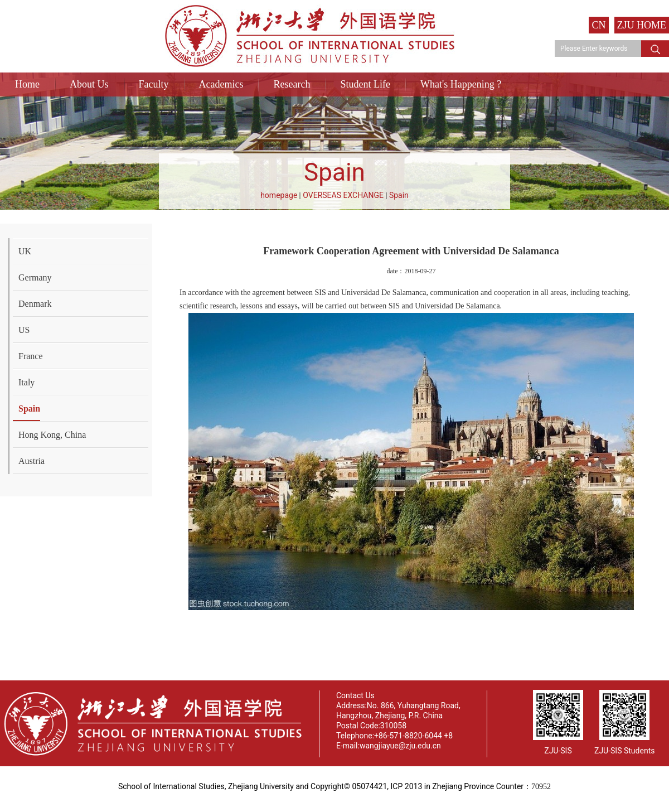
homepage (279, 195)
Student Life (365, 84)
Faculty (154, 84)
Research (292, 84)
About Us (89, 84)
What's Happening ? (461, 84)
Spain (399, 195)
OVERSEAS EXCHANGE (343, 195)
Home (27, 84)
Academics (221, 84)
